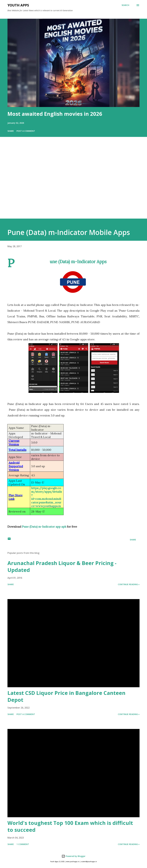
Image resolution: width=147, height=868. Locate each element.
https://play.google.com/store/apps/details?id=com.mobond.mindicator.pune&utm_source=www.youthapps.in (47, 497)
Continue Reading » (129, 584)
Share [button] (11, 131)
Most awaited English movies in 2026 (55, 114)
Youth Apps (18, 5)
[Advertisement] (73, 182)
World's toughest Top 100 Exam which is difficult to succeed (70, 826)
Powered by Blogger (73, 856)
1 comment (23, 844)
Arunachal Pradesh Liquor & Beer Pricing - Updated (62, 567)
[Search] (125, 5)
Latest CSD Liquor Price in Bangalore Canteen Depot (66, 696)
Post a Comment (26, 131)
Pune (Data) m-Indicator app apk (44, 527)
